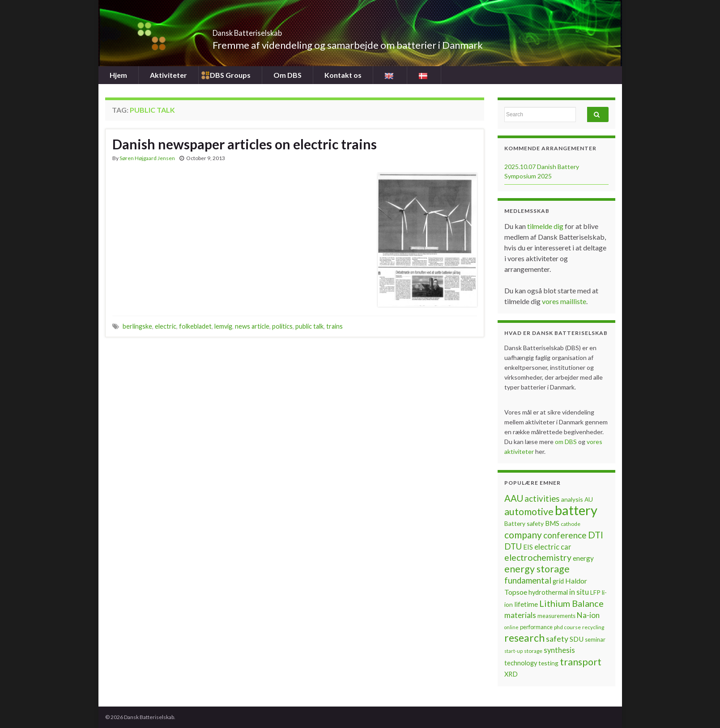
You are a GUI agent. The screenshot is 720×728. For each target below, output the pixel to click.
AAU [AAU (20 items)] (514, 498)
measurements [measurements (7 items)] (556, 616)
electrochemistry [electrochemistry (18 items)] (538, 557)
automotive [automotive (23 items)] (529, 512)
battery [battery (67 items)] (576, 510)
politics (282, 326)
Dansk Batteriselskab (273, 30)
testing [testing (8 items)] (548, 663)
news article (252, 326)
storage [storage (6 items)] (533, 651)
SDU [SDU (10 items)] (577, 639)
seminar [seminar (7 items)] (595, 639)
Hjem (118, 75)
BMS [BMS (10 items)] (552, 523)
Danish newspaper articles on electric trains (245, 144)
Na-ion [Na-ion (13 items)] (588, 615)
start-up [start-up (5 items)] (513, 651)
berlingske (137, 326)
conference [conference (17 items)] (565, 535)
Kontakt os (343, 75)
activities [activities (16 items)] (542, 499)
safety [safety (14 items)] (557, 639)
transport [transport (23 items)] (581, 662)
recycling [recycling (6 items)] (593, 627)
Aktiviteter (168, 75)
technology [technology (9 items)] (521, 663)
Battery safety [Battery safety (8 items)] (524, 523)
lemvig (223, 326)
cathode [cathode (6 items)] (571, 524)
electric (166, 326)
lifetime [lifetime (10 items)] (526, 604)
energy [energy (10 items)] (583, 558)
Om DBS (288, 75)
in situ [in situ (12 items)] (579, 592)
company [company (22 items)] (523, 535)
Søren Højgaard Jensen (147, 158)
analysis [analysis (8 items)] (572, 499)
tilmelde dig (546, 226)
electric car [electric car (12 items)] (553, 547)
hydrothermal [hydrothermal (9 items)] (548, 592)
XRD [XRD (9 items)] (511, 674)
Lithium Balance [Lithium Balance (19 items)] (571, 603)
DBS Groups (230, 75)
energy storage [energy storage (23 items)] (537, 569)
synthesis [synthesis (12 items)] (559, 650)
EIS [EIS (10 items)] (528, 547)
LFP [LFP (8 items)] (595, 592)
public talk (309, 326)
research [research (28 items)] (524, 638)
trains (334, 326)
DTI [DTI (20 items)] (596, 535)
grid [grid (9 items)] (558, 581)
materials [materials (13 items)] (520, 615)
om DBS (567, 442)
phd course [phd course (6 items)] (567, 627)
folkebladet (195, 326)
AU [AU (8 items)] (589, 499)
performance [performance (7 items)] (536, 627)
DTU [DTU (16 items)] (513, 546)
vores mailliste (564, 301)
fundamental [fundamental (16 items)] (528, 580)
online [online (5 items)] (511, 627)
